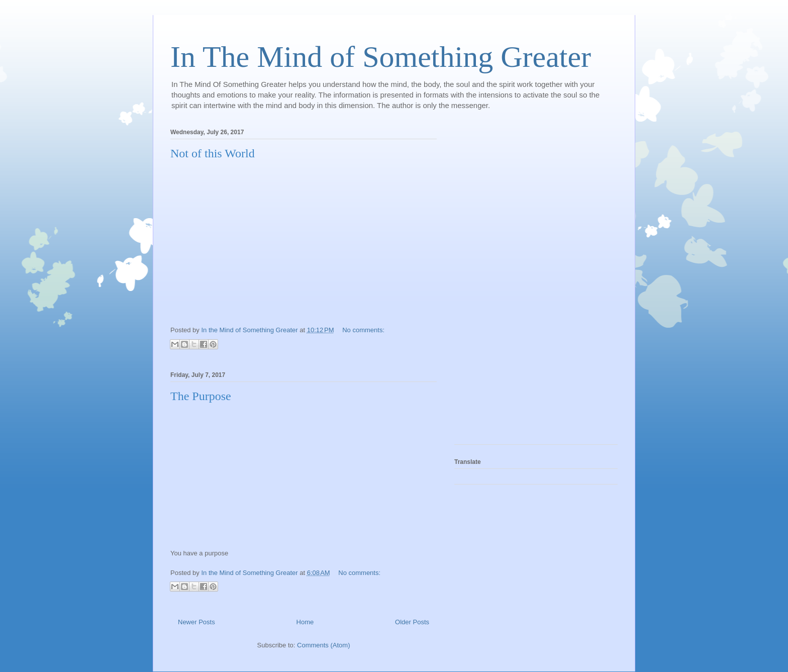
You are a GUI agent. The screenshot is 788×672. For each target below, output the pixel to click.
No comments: (363, 330)
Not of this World (213, 153)
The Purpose (201, 396)
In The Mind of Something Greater (381, 57)
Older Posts (412, 622)
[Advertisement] (495, 283)
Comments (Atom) (323, 645)
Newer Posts (196, 622)
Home (305, 622)
